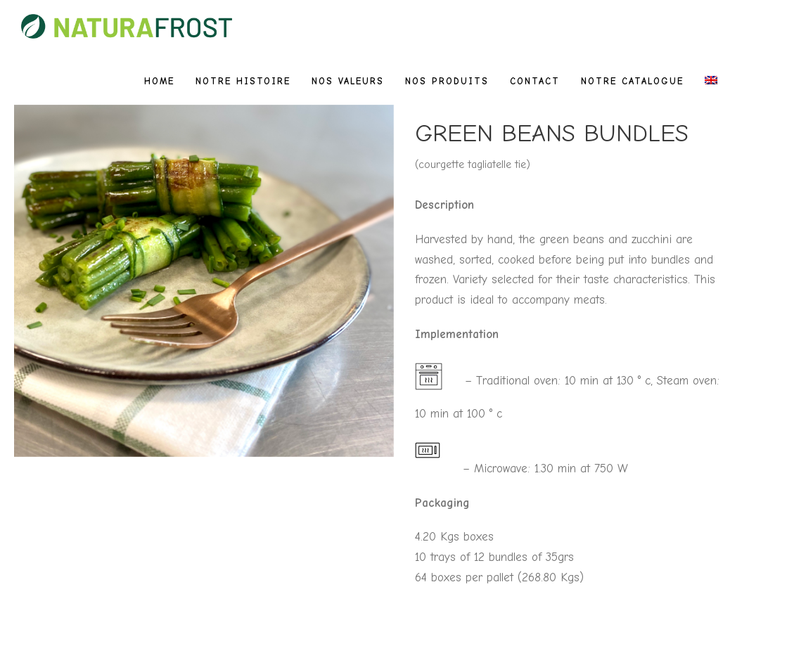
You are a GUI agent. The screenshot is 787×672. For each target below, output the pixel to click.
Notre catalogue (632, 81)
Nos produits (447, 81)
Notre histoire (243, 81)
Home (159, 81)
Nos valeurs (348, 81)
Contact (535, 81)
